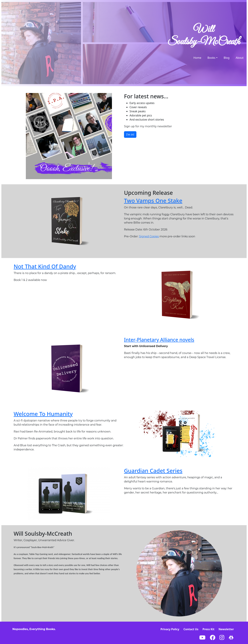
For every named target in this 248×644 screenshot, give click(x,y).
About (240, 58)
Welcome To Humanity (43, 414)
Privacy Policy (170, 629)
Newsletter (226, 629)
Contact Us (191, 629)
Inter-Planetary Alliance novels (159, 340)
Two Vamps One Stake (153, 201)
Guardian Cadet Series (153, 471)
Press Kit (208, 629)
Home (197, 58)
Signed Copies (149, 236)
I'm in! (130, 135)
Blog (227, 58)
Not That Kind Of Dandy (45, 266)
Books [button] (211, 58)
